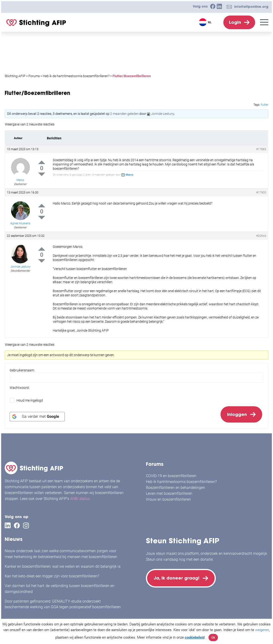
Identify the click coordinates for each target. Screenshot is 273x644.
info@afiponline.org (251, 7)
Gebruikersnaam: (22, 370)
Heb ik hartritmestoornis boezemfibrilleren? (181, 482)
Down (42, 174)
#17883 (261, 149)
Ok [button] (213, 638)
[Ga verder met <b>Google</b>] (37, 417)
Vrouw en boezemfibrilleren (168, 499)
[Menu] (264, 22)
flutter (265, 105)
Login (235, 22)
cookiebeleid (195, 637)
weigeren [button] (262, 630)
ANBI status (80, 499)
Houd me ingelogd (30, 400)
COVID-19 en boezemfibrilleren (171, 476)
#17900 (261, 193)
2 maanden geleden (124, 114)
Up (42, 162)
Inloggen (237, 414)
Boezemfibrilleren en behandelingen (175, 488)
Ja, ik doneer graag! (177, 578)
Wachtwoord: (20, 388)
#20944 (261, 236)
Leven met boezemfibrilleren (169, 493)
